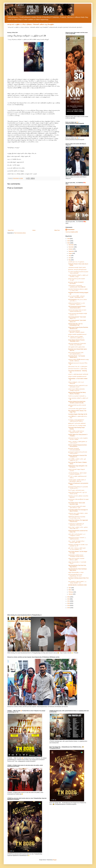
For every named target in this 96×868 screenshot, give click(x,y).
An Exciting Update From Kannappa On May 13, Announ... (78, 510)
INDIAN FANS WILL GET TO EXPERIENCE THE (75, 325)
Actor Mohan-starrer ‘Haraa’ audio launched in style (77, 503)
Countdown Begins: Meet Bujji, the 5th (78, 414)
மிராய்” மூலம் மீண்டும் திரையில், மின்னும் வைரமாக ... (77, 390)
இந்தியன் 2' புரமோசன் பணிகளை (77, 423)
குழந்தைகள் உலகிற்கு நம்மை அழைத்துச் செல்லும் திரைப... (76, 556)
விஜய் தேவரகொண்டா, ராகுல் (76, 572)
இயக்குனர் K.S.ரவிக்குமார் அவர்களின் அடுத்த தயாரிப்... (78, 487)
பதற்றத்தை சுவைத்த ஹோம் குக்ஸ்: (77, 267)
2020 (69, 603)
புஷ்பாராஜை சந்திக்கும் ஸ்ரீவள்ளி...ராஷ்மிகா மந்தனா (76, 332)
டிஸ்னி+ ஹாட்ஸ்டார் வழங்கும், (76, 262)
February (71, 592)
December (71, 245)
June (70, 258)
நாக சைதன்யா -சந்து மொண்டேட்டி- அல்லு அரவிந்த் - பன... (77, 582)
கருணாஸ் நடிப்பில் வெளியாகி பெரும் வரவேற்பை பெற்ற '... (78, 386)
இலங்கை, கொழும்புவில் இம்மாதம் (77, 270)
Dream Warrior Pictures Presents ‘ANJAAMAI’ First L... (76, 341)
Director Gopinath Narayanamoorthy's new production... (78, 446)
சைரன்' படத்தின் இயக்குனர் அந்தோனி (78, 374)
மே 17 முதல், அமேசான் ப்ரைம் (76, 490)
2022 (69, 599)
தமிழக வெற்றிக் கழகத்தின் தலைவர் (77, 334)
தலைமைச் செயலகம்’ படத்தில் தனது (78, 369)
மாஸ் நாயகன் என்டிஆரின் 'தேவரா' (77, 409)
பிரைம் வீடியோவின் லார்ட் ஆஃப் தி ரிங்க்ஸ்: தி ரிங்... (77, 493)
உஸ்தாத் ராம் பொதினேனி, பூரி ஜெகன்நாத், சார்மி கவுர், (76, 524)
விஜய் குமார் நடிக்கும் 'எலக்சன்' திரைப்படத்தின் (76, 559)
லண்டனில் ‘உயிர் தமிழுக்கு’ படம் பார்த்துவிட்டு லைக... (77, 535)
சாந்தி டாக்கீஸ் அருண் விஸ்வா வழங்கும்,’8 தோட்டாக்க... (76, 432)
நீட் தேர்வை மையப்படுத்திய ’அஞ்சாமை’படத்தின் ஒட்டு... (76, 337)
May (70, 260)
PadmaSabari (71, 230)
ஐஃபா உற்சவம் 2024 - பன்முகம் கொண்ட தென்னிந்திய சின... (76, 297)
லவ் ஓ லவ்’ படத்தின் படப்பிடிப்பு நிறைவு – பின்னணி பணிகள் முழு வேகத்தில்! (31, 24)
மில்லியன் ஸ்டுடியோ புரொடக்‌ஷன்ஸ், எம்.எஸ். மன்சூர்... (78, 439)
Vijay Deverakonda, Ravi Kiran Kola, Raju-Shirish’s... (77, 566)
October (71, 249)
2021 (69, 601)
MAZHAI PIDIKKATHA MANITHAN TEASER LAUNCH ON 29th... (77, 402)
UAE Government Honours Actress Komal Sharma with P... (77, 307)
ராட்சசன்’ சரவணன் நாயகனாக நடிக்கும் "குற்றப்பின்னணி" (78, 272)
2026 (69, 239)
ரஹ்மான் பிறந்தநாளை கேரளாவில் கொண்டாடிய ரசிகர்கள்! (77, 344)
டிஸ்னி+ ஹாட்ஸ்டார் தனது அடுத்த (77, 425)
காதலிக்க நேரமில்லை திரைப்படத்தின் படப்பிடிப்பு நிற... (78, 290)
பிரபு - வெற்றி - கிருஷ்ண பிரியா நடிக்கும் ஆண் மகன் (76, 542)
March (70, 590)
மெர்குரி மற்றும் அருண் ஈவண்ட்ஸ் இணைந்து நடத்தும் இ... (77, 480)
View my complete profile (72, 232)
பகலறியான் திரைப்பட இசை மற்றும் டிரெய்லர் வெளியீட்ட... (77, 474)
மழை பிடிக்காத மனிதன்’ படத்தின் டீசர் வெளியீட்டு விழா (78, 276)
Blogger (55, 860)
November (71, 247)
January (71, 594)
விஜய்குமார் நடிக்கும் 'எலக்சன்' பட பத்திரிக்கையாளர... (77, 538)
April (70, 588)
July (70, 256)
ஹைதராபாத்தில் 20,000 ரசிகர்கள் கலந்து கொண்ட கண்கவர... (78, 360)
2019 (69, 605)
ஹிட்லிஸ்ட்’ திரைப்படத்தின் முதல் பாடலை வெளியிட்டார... (77, 549)
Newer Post (11, 230)
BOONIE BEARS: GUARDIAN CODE (77, 585)
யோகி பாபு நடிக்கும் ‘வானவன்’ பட (77, 396)
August (70, 253)
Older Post (57, 230)
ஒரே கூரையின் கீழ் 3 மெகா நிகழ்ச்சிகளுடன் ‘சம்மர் (75, 575)
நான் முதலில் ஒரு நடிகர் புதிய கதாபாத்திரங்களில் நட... (76, 353)
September (71, 251)
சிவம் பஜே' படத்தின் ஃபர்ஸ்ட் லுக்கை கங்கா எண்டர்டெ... (78, 528)
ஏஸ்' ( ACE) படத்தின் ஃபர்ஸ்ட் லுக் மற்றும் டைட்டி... (77, 460)
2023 (69, 597)
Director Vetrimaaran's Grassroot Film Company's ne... (78, 456)
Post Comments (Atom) (20, 233)
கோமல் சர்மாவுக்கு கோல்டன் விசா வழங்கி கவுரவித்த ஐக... (77, 311)
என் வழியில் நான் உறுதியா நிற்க (77, 347)
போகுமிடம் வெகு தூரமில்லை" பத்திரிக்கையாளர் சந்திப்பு (76, 420)
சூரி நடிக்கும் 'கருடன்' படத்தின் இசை (78, 367)
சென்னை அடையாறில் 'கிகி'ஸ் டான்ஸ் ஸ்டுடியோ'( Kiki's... (78, 514)
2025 (69, 241)
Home (34, 230)
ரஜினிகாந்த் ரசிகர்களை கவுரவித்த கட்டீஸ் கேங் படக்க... (77, 517)
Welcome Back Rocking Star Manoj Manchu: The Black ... (77, 393)
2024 (69, 243)
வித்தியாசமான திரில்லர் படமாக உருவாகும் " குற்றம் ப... (77, 304)
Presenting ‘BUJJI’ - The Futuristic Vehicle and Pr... (77, 357)
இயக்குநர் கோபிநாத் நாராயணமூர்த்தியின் (74, 449)
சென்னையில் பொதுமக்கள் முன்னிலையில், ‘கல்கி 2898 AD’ (77, 286)
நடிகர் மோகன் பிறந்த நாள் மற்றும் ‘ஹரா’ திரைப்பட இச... (77, 507)
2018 (69, 608)
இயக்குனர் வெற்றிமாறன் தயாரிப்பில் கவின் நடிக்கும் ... (78, 453)
